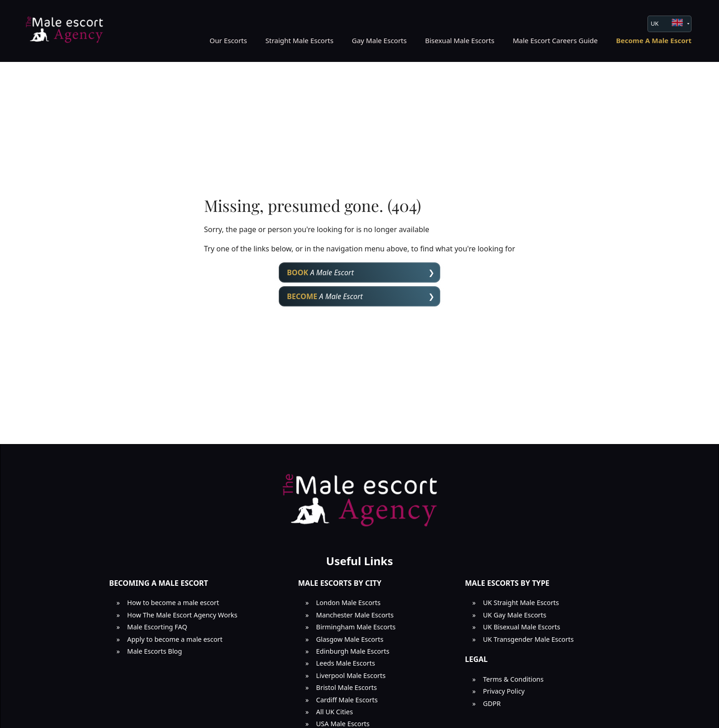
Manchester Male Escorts (355, 615)
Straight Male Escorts (300, 40)
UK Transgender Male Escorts (528, 639)
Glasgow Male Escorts (350, 639)
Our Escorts (228, 40)
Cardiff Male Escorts (347, 700)
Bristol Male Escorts (346, 687)
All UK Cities (334, 712)
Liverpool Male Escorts (351, 675)
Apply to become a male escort (175, 639)
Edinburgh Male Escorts (353, 651)
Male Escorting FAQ (157, 627)
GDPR (492, 703)
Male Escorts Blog (155, 651)
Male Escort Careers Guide (555, 40)
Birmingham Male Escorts (356, 627)
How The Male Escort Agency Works (182, 615)
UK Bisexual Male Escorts (521, 627)
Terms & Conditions (513, 679)
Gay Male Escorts (379, 40)
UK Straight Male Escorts (521, 603)
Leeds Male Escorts (346, 663)
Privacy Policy (504, 691)
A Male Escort (321, 272)
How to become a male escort (173, 603)
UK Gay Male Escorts (514, 615)
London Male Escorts (348, 603)
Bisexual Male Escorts (460, 40)
